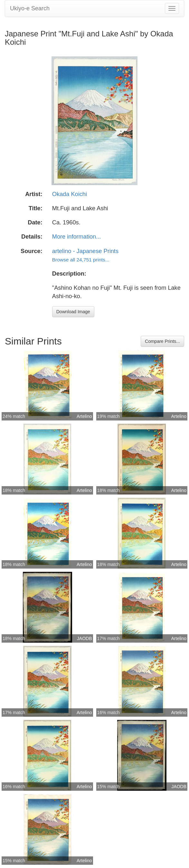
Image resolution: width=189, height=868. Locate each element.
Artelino (84, 416)
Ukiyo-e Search (30, 8)
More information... (77, 237)
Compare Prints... (162, 341)
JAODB (85, 638)
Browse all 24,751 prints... (81, 260)
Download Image (73, 312)
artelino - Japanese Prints (85, 251)
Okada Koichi (70, 194)
